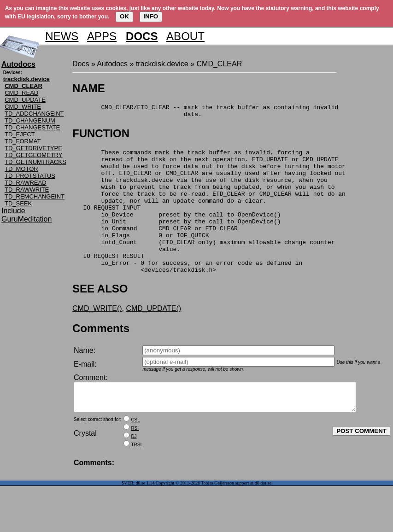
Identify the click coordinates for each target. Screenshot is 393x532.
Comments (101, 356)
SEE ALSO (100, 316)
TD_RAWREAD (26, 183)
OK (124, 16)
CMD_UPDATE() (153, 336)
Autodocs (112, 64)
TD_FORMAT (23, 141)
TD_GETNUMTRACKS (35, 162)
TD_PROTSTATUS (30, 176)
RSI (135, 461)
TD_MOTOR (21, 169)
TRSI (136, 478)
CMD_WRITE (23, 107)
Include (13, 211)
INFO (151, 16)
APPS (102, 36)
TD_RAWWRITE (27, 190)
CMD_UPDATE (25, 100)
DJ (134, 470)
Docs (81, 64)
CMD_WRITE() (97, 336)
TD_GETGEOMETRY (33, 155)
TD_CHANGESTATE (32, 127)
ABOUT (185, 36)
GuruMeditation (26, 219)
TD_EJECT (20, 134)
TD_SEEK (18, 203)
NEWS (62, 36)
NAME (89, 88)
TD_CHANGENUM (30, 120)
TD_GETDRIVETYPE (33, 148)
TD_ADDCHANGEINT (34, 114)
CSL (135, 453)
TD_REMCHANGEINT (35, 196)
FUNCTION (101, 136)
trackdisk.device (162, 64)
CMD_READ (21, 93)
